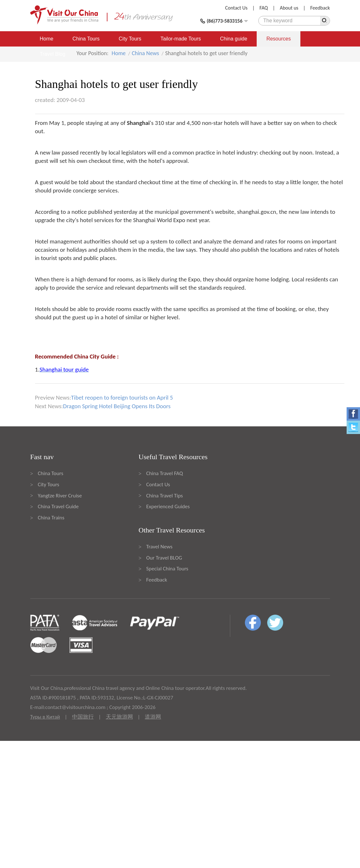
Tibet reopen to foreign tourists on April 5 (122, 398)
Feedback (320, 8)
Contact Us (236, 8)
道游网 (153, 717)
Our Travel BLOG (164, 558)
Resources (278, 39)
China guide (234, 39)
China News (145, 53)
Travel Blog (53, 54)
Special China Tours (167, 569)
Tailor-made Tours (181, 39)
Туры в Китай (45, 717)
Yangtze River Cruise (60, 496)
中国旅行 (83, 717)
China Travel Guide (58, 506)
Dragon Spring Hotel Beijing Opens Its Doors (117, 406)
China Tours (86, 39)
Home (47, 39)
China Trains (51, 518)
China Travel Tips (165, 496)
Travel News (159, 547)
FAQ (264, 8)
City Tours (130, 39)
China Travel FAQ (165, 473)
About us (289, 8)
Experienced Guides (168, 506)
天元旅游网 (119, 717)
